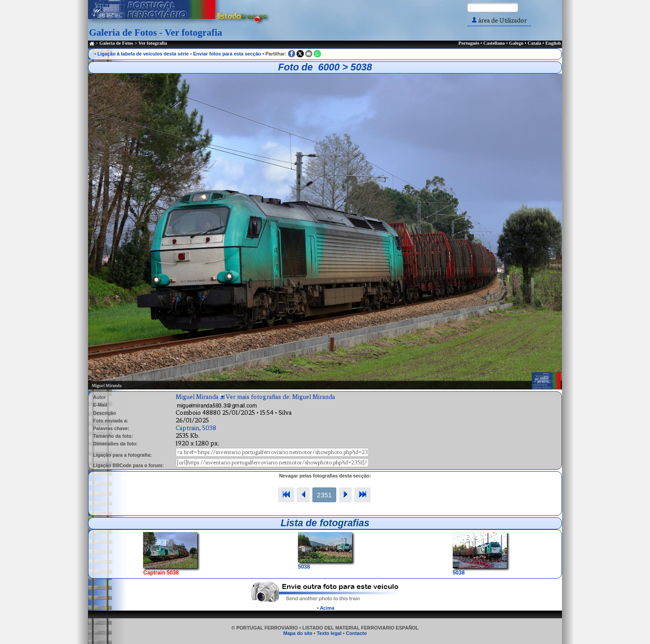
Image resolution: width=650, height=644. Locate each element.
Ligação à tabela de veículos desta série (143, 54)
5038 (209, 428)
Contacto (356, 633)
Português (469, 43)
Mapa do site (298, 633)
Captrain (187, 428)
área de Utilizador (499, 21)
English (553, 43)
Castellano (494, 43)
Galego (516, 43)
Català (534, 43)
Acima (327, 608)
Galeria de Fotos (116, 43)
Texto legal (329, 633)
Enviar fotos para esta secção (227, 54)
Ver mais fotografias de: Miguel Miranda (280, 397)
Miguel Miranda (197, 397)
